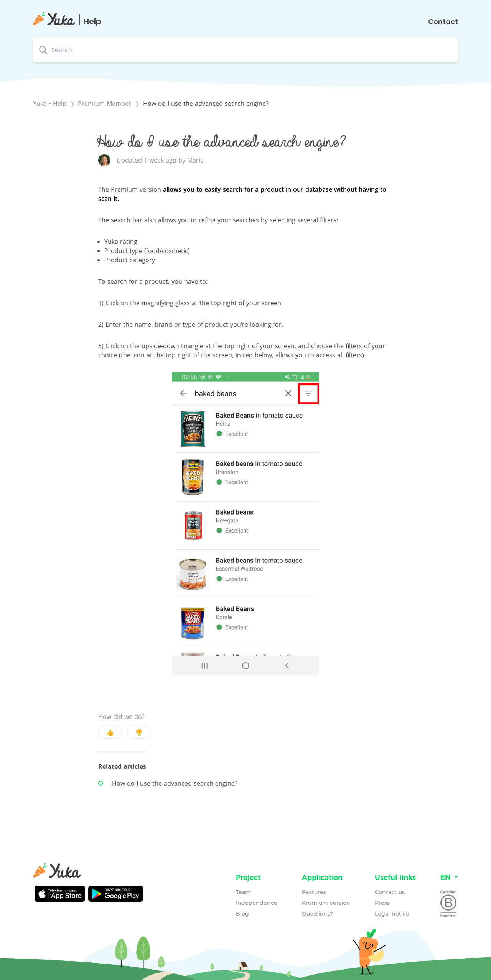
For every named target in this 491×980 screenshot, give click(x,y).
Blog (242, 914)
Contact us (390, 892)
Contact (443, 22)
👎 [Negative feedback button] (139, 732)
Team (243, 892)
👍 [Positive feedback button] (110, 732)
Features (314, 892)
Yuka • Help (50, 104)
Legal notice (392, 914)
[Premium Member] (105, 104)
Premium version (326, 903)
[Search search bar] (245, 50)
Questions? (317, 914)
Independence (257, 903)
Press (382, 903)
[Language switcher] (449, 877)
